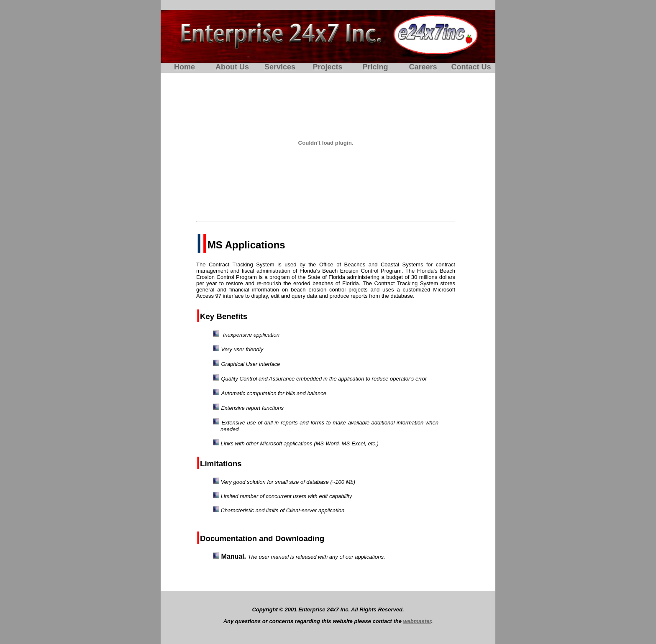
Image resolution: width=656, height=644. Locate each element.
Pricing (375, 67)
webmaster (417, 621)
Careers (423, 67)
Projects (327, 67)
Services (280, 67)
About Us (232, 67)
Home (184, 67)
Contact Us (471, 67)
